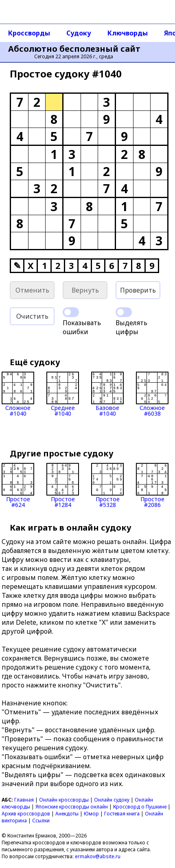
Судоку (79, 33)
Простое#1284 (63, 485)
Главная (24, 800)
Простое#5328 (107, 485)
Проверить (138, 290)
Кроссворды (29, 33)
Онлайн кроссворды (64, 800)
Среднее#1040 (63, 394)
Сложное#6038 (152, 394)
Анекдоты (67, 814)
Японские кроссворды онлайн (72, 807)
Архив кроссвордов (26, 814)
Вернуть (85, 290)
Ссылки (41, 821)
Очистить (32, 316)
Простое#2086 (152, 485)
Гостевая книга (122, 814)
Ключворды (128, 33)
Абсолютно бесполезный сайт (74, 49)
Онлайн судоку (112, 800)
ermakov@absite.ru (98, 856)
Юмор (91, 814)
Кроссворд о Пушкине (140, 807)
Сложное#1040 (18, 394)
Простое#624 (18, 485)
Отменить (32, 290)
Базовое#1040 (107, 394)
